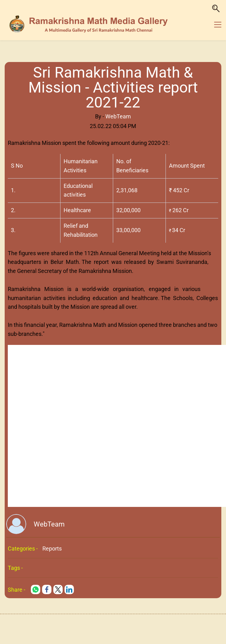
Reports (52, 549)
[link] (36, 589)
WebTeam (118, 116)
